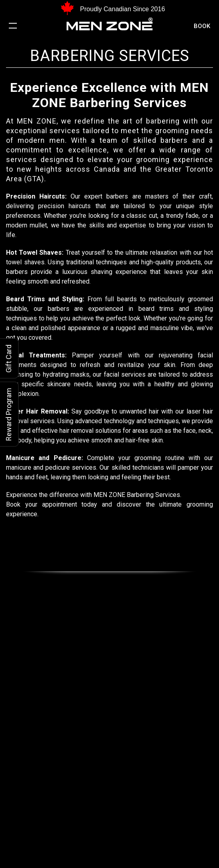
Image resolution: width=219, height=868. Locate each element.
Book (202, 26)
